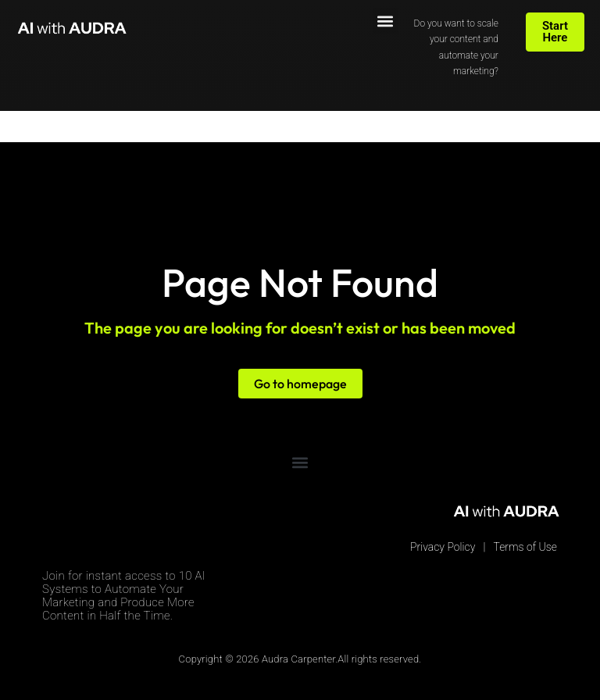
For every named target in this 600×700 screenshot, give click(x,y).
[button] (386, 21)
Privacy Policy (443, 547)
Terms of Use (525, 547)
